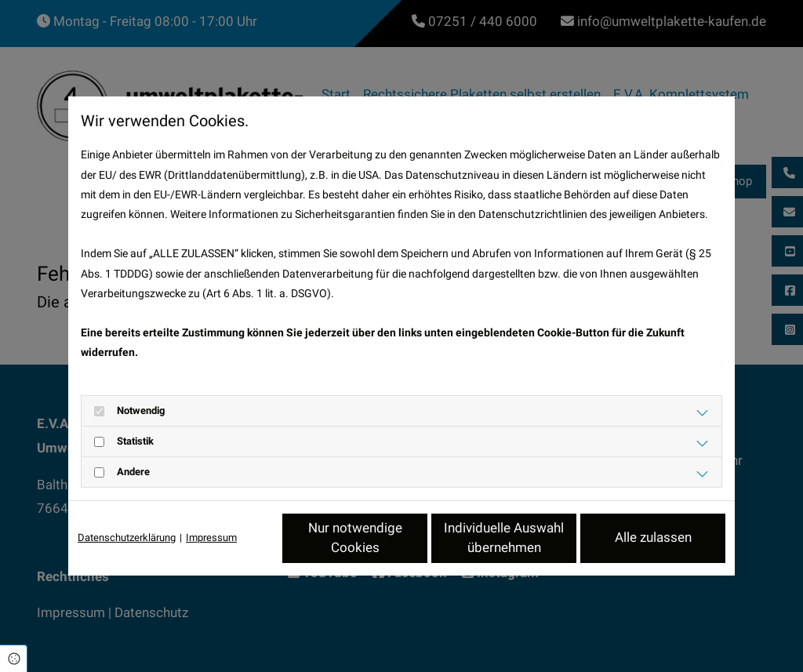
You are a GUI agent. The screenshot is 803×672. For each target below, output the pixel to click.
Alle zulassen (653, 537)
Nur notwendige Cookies (355, 538)
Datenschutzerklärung (127, 538)
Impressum (211, 538)
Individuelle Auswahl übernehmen (504, 538)
